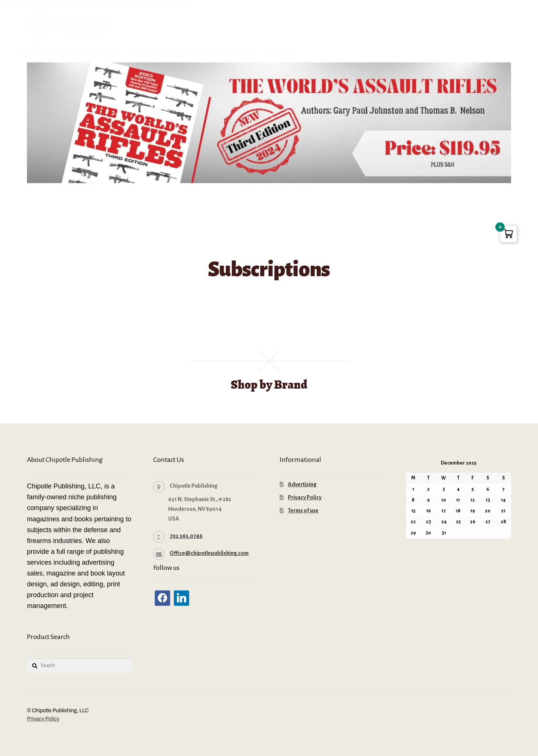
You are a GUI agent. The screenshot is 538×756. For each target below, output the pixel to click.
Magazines (99, 50)
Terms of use (303, 510)
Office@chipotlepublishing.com (209, 552)
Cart (417, 19)
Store (30, 50)
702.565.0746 (186, 535)
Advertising (145, 50)
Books (60, 50)
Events (245, 50)
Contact (280, 50)
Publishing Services (198, 50)
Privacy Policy (305, 497)
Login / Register (385, 19)
